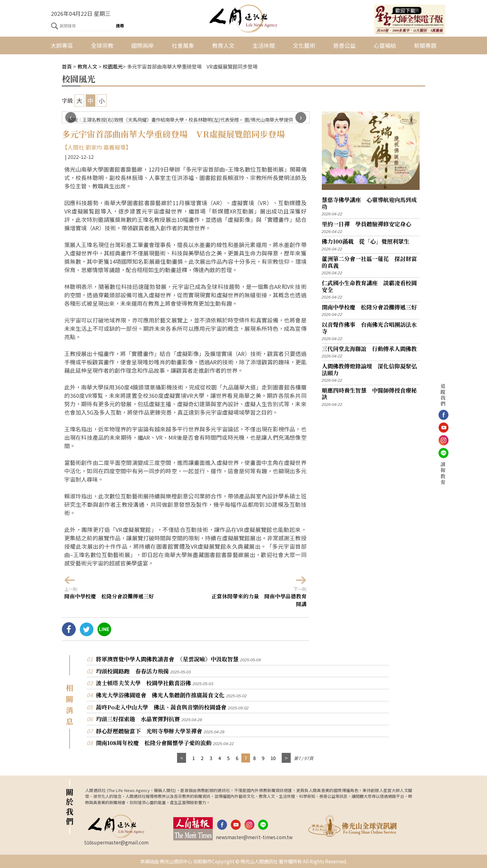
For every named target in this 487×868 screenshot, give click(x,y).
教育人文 (223, 45)
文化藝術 (304, 45)
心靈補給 (385, 45)
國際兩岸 (143, 45)
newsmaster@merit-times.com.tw (254, 837)
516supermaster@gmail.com (116, 842)
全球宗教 (102, 45)
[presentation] (71, 117)
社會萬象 (183, 45)
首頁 (67, 66)
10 (273, 758)
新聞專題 (425, 45)
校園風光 (113, 66)
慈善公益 (344, 45)
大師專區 (62, 45)
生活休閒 (264, 45)
